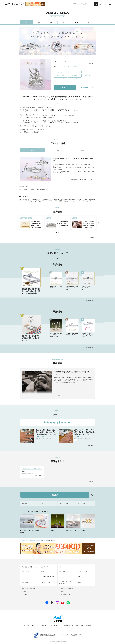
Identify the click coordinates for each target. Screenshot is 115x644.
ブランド (45, 541)
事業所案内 (45, 626)
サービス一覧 (35, 626)
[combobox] (83, 4)
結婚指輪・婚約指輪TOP (37, 541)
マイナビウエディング (25, 541)
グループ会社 (80, 626)
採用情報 (89, 626)
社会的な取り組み (56, 626)
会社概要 (27, 626)
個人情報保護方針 (68, 626)
